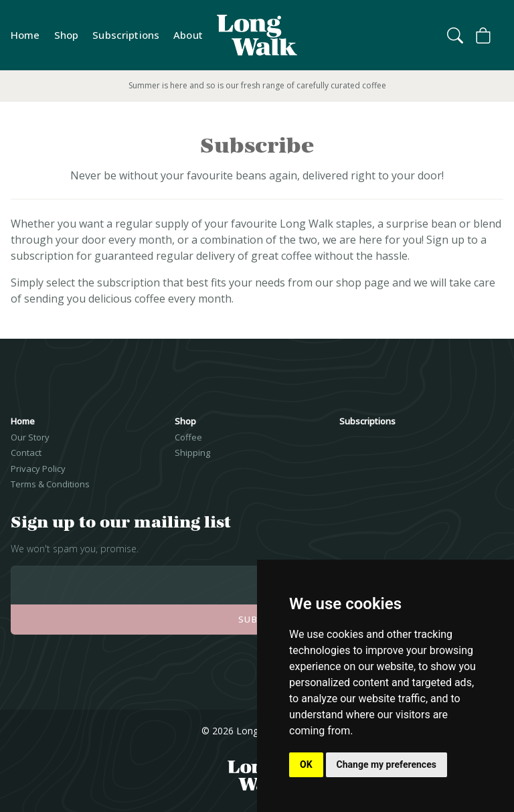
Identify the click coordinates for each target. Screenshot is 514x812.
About (188, 35)
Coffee (188, 437)
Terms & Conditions (50, 484)
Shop (67, 35)
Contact (26, 453)
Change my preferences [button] (387, 764)
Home (25, 35)
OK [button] (306, 764)
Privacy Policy (38, 469)
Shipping (192, 453)
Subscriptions (126, 35)
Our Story (30, 437)
